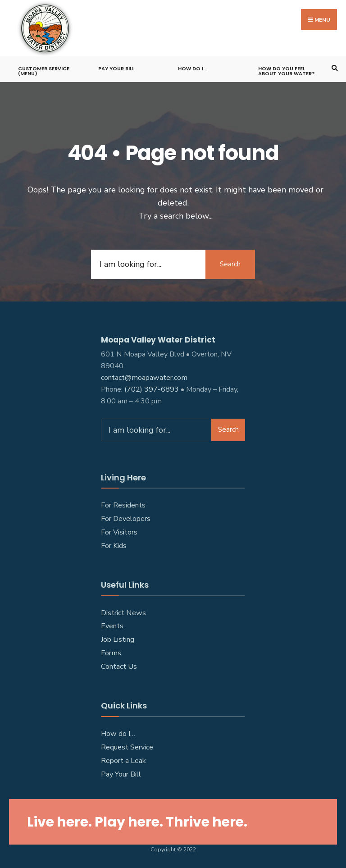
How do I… (192, 69)
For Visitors (119, 532)
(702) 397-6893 (152, 389)
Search (230, 264)
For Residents (123, 505)
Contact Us (119, 667)
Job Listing (118, 640)
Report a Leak (123, 761)
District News (123, 613)
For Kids (114, 546)
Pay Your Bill (116, 69)
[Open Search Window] (333, 68)
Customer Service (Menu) (44, 71)
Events (112, 626)
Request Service (127, 747)
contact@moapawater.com (144, 378)
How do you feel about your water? (287, 71)
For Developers (126, 519)
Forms (111, 653)
